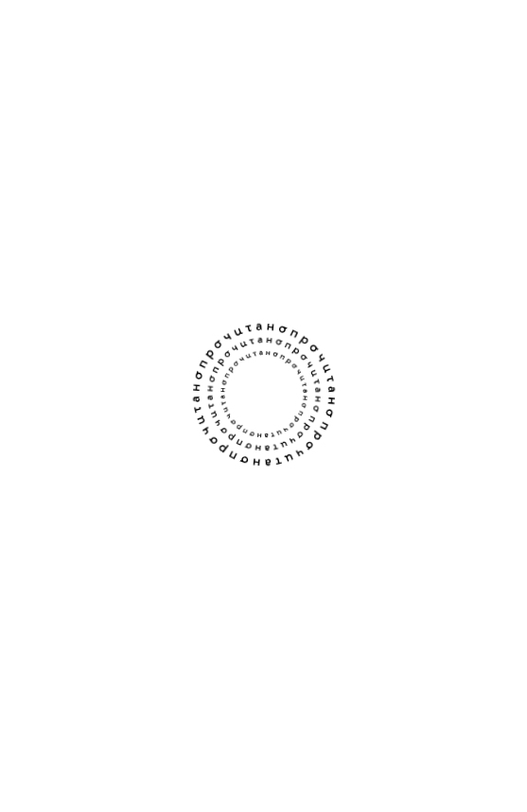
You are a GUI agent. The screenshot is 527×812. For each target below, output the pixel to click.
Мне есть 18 (264, 679)
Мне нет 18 (263, 748)
